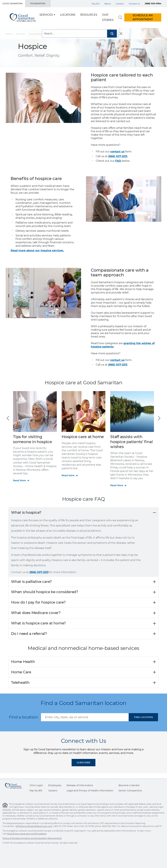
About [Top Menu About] (108, 4)
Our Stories (108, 17)
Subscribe (83, 763)
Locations (68, 15)
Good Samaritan (13, 3)
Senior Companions (130, 791)
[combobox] (85, 717)
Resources (89, 15)
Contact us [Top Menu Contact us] (134, 4)
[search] (120, 17)
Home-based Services (40, 34)
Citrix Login (36, 785)
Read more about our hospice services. (37, 251)
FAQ (118, 161)
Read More (19, 480)
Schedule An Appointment (143, 17)
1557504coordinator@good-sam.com (34, 826)
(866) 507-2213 (118, 156)
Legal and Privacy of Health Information (90, 791)
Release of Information (80, 785)
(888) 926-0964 (153, 3)
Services (46, 15)
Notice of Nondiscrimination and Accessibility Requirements (32, 838)
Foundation (38, 3)
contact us (117, 152)
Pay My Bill (36, 791)
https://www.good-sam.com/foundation (27, 834)
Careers (53, 791)
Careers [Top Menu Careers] (120, 4)
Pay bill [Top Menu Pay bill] (96, 4)
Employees (55, 785)
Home (9, 34)
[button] (159, 418)
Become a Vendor (129, 785)
